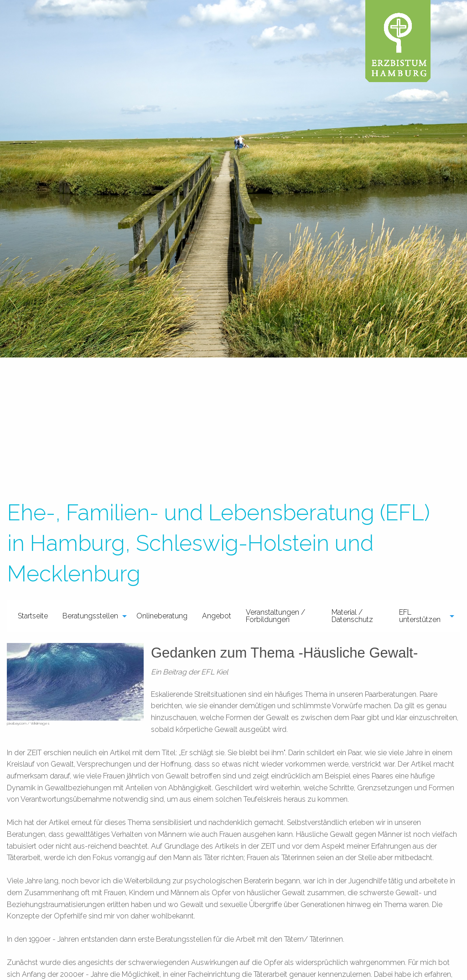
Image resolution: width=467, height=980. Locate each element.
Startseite (33, 616)
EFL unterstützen (420, 616)
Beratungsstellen (90, 616)
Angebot (217, 616)
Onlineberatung (162, 616)
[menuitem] (33, 616)
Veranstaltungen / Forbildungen (275, 616)
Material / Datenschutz (352, 616)
